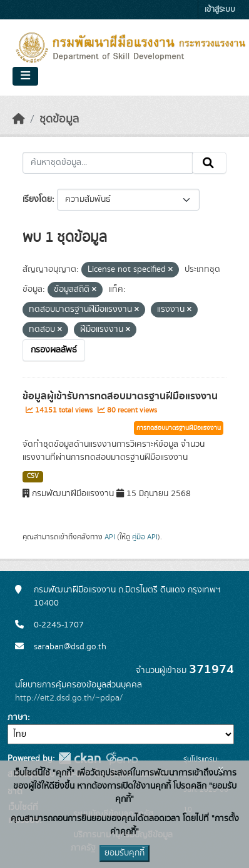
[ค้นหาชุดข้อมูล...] (108, 163)
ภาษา (18, 717)
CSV (33, 476)
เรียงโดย (37, 199)
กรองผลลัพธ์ (54, 350)
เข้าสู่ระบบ (220, 10)
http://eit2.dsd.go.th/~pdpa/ (69, 698)
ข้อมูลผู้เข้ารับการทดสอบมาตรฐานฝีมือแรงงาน (120, 396)
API (110, 537)
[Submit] (209, 163)
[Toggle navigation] (25, 76)
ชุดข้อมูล (59, 119)
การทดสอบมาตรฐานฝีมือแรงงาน (179, 428)
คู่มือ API (145, 537)
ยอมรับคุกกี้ (124, 853)
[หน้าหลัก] (19, 119)
